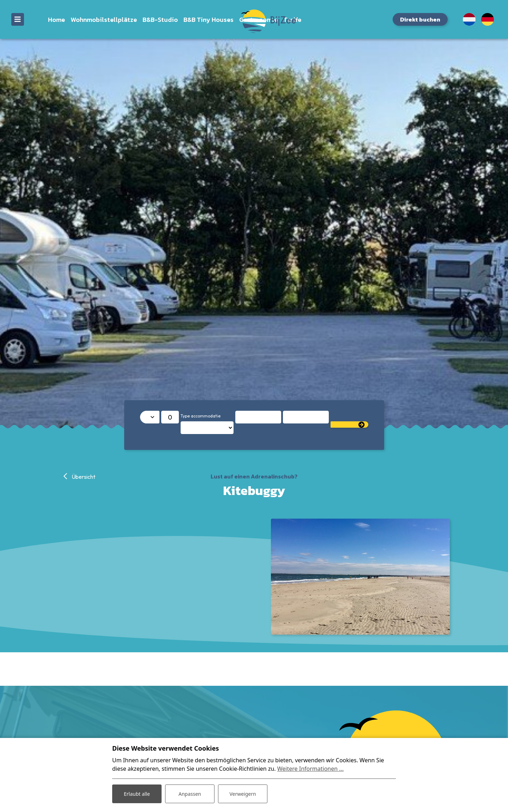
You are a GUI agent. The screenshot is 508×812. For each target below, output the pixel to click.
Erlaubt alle (137, 794)
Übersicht (83, 477)
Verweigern (243, 794)
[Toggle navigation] (18, 19)
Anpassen (190, 794)
